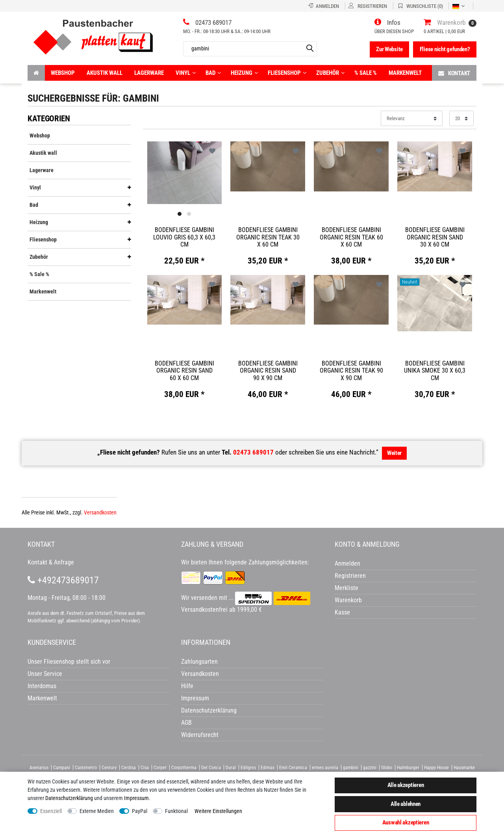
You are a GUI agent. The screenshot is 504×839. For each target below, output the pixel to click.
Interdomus (42, 686)
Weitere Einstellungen (218, 811)
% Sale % (366, 73)
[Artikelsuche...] (250, 49)
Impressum (136, 798)
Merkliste (346, 588)
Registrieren (350, 576)
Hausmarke (464, 768)
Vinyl (186, 73)
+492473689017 (63, 580)
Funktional (176, 811)
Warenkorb (348, 600)
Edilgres (248, 768)
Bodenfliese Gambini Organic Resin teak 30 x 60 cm (268, 237)
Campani (62, 768)
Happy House (436, 768)
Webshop (63, 73)
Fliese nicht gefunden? (445, 49)
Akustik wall (105, 73)
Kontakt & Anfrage (51, 562)
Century (109, 768)
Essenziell (51, 811)
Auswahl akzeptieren (406, 822)
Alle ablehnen (406, 804)
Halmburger (408, 768)
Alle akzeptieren (406, 785)
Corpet (160, 768)
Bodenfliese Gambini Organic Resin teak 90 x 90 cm (351, 371)
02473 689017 (253, 452)
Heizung (244, 73)
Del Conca (211, 768)
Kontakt (454, 73)
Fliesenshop (287, 73)
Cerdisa (129, 768)
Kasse (342, 612)
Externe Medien (97, 811)
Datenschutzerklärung (209, 710)
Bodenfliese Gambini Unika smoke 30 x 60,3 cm (435, 371)
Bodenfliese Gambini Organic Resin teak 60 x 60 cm (351, 237)
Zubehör (330, 73)
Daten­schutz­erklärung (69, 798)
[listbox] (185, 173)
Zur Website (389, 49)
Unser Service (45, 674)
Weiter (394, 453)
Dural (231, 768)
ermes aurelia (325, 768)
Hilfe (187, 686)
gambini (351, 768)
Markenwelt (405, 73)
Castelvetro (86, 768)
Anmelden (347, 563)
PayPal (140, 811)
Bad (213, 73)
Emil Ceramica (293, 768)
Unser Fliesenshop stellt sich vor (69, 662)
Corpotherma (184, 768)
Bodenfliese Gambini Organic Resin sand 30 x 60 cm (435, 237)
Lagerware (149, 73)
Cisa (145, 768)
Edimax (268, 768)
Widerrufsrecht (200, 735)
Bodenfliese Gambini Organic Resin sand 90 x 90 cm (268, 371)
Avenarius (39, 768)
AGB (186, 723)
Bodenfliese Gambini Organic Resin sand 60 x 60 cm (184, 371)
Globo (387, 768)
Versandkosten (100, 512)
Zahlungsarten (199, 662)
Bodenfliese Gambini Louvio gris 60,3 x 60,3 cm (184, 237)
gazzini (370, 768)
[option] (185, 172)
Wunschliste (212, 151)
